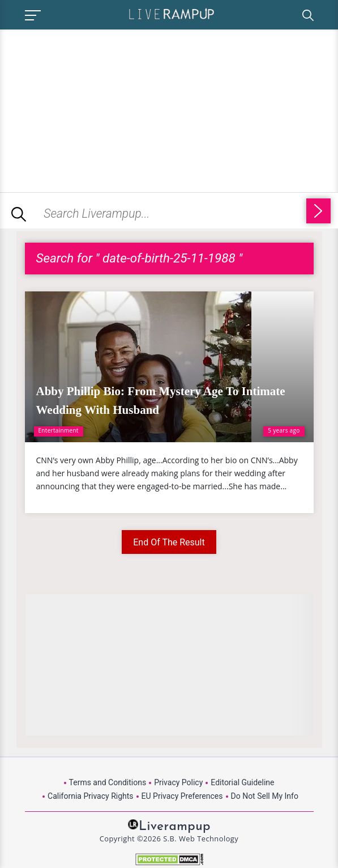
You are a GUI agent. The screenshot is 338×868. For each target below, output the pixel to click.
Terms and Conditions (108, 782)
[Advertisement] (95, 109)
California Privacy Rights (90, 796)
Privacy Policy (178, 782)
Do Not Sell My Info (265, 796)
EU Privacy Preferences (182, 796)
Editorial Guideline (242, 782)
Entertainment (59, 430)
